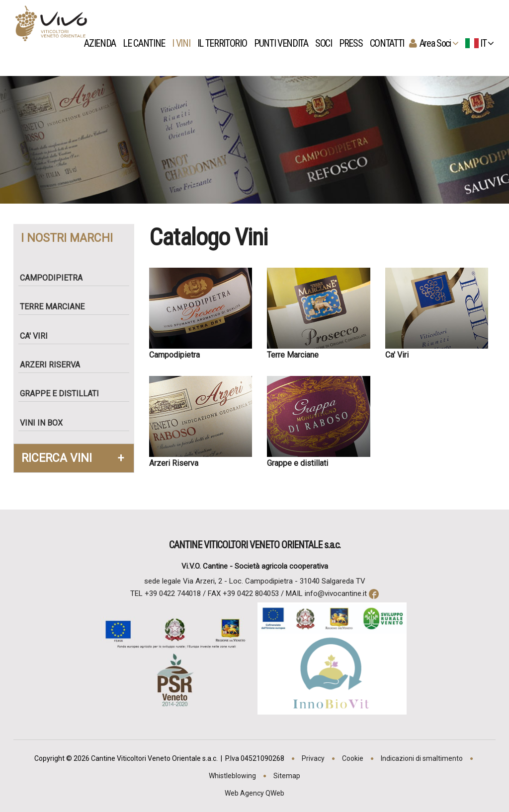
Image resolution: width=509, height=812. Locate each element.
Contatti (390, 43)
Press (353, 43)
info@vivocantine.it (336, 593)
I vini (184, 43)
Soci (326, 43)
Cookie (353, 758)
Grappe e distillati (297, 463)
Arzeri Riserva (54, 365)
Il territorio (225, 43)
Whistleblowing (232, 776)
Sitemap (287, 776)
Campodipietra (55, 278)
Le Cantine (147, 43)
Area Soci (438, 43)
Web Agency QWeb (254, 793)
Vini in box (45, 423)
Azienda (102, 43)
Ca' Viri (38, 336)
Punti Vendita (284, 43)
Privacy (313, 758)
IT (479, 43)
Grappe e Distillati (63, 394)
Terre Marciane (56, 307)
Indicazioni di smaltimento (422, 758)
